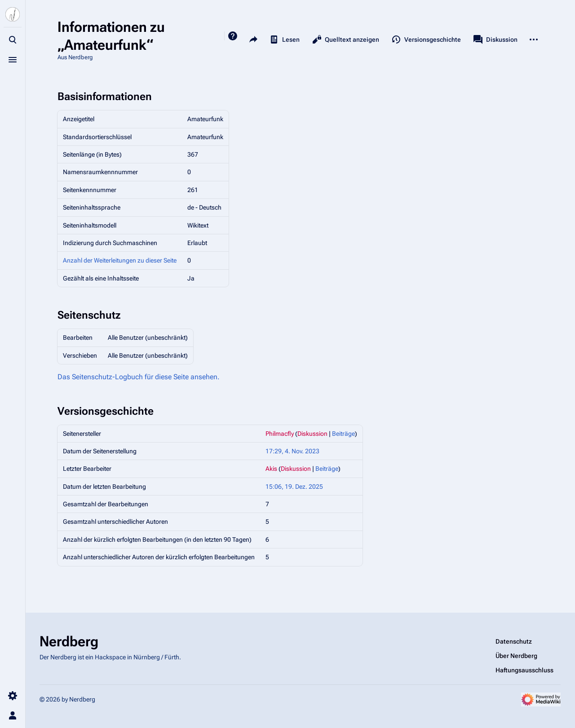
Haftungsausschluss (524, 670)
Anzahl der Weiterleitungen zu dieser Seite (120, 260)
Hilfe (233, 36)
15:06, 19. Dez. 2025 (294, 487)
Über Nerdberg (516, 656)
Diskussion (312, 434)
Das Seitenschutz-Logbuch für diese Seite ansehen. (139, 377)
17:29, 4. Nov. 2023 (292, 451)
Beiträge (343, 434)
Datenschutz (514, 641)
